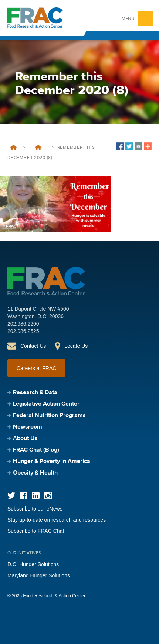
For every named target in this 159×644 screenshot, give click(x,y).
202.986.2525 (23, 331)
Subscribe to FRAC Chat (36, 531)
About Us (25, 439)
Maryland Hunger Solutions (39, 575)
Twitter (11, 496)
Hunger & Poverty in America (52, 462)
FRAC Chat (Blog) (36, 450)
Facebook (23, 496)
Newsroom (28, 427)
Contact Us (33, 346)
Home (13, 148)
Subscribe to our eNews (35, 509)
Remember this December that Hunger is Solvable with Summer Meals (38, 148)
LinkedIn (36, 496)
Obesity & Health (35, 473)
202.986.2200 (23, 324)
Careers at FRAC (36, 368)
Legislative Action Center (46, 404)
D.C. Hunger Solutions (33, 564)
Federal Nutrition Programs (49, 416)
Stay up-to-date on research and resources (57, 520)
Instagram (48, 496)
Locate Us (76, 346)
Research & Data (35, 393)
